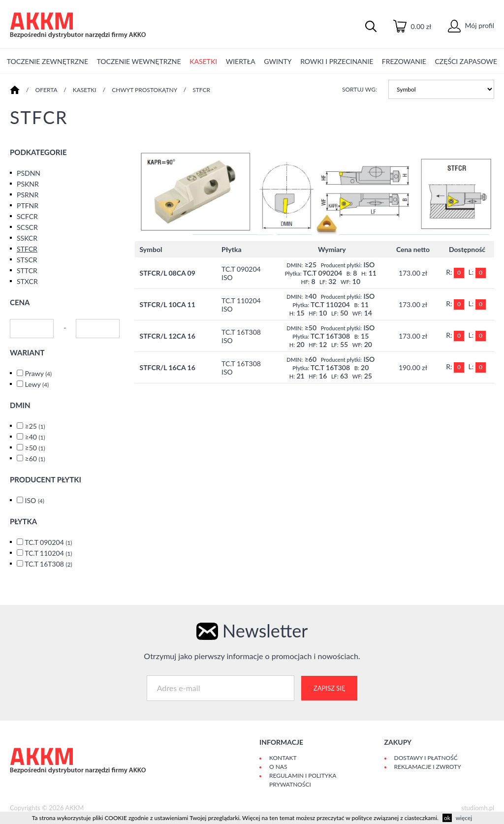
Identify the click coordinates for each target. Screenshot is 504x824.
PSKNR (28, 184)
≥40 (35, 437)
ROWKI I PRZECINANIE (337, 61)
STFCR (201, 90)
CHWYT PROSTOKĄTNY (144, 90)
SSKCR (27, 238)
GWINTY (278, 61)
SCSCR (27, 227)
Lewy (37, 384)
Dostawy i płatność (426, 758)
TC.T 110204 (48, 553)
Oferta (47, 90)
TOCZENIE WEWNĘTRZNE (139, 61)
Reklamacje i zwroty (428, 767)
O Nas (278, 767)
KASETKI (203, 61)
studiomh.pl (478, 808)
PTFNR (28, 206)
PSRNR (28, 195)
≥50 (35, 448)
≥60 (35, 459)
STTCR (27, 270)
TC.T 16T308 (48, 564)
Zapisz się (329, 688)
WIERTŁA (241, 61)
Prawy (39, 373)
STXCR (27, 281)
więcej (464, 818)
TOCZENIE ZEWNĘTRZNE (47, 61)
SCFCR (27, 216)
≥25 (35, 426)
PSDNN (29, 173)
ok (447, 818)
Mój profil (471, 25)
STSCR (27, 260)
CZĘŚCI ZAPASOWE (466, 61)
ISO (35, 500)
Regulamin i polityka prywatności (303, 780)
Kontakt (283, 758)
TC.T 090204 (48, 542)
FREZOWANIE (404, 61)
